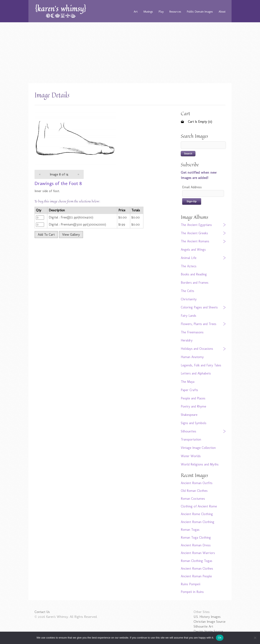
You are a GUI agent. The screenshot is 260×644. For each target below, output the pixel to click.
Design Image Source (208, 631)
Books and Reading (194, 274)
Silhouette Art (203, 626)
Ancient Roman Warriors (198, 553)
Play (161, 12)
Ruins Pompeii (191, 584)
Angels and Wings (193, 250)
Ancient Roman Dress (196, 545)
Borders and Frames (195, 283)
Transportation (191, 439)
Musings (148, 12)
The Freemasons (192, 332)
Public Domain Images (200, 12)
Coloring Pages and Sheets (199, 307)
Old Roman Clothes (194, 491)
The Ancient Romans (195, 241)
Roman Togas (190, 530)
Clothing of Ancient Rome (199, 506)
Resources (175, 12)
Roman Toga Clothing (196, 538)
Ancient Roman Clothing (198, 522)
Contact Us (42, 612)
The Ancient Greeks (194, 233)
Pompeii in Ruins (192, 592)
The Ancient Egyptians (196, 225)
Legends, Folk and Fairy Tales (201, 365)
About (222, 12)
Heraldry (187, 340)
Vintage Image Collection (198, 448)
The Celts (187, 291)
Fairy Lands (188, 316)
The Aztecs (189, 266)
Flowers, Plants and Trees (199, 324)
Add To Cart (46, 235)
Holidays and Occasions (197, 349)
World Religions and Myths (200, 464)
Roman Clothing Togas (197, 561)
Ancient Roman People (196, 576)
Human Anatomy (192, 357)
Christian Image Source (210, 622)
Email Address (192, 187)
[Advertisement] (130, 53)
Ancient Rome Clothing (197, 514)
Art (136, 12)
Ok (220, 638)
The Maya (188, 382)
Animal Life (189, 258)
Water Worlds (191, 456)
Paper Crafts (189, 390)
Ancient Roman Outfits (197, 483)
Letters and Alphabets (196, 373)
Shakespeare (189, 415)
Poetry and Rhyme (193, 406)
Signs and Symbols (194, 423)
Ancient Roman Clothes (197, 569)
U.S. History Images (207, 617)
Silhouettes (188, 431)
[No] (255, 638)
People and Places (193, 398)
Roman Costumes (193, 499)
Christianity (189, 299)
